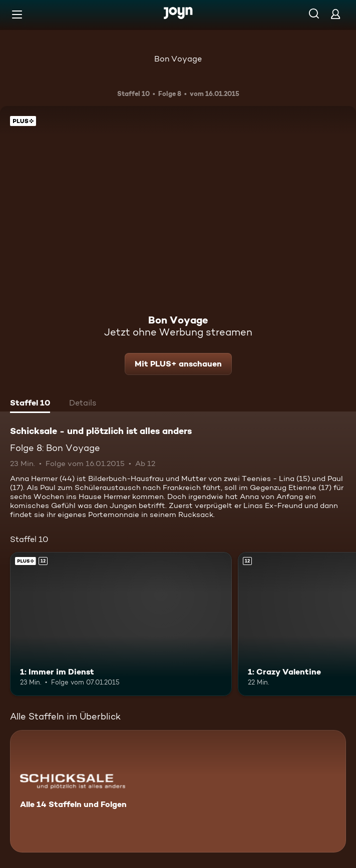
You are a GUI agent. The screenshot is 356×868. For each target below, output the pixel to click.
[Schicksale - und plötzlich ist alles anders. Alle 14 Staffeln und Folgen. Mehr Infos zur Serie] (178, 791)
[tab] (30, 404)
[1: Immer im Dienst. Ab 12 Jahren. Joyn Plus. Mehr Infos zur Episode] (121, 624)
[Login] (335, 14)
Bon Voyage (178, 59)
